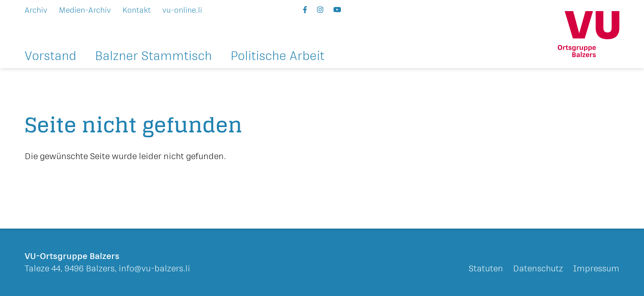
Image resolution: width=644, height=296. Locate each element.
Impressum (596, 269)
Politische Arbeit (277, 57)
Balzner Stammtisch (153, 57)
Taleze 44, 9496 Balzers (70, 269)
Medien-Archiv (85, 10)
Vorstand (51, 57)
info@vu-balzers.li (154, 269)
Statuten (486, 269)
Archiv (36, 10)
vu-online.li (182, 10)
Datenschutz (538, 269)
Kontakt (137, 10)
